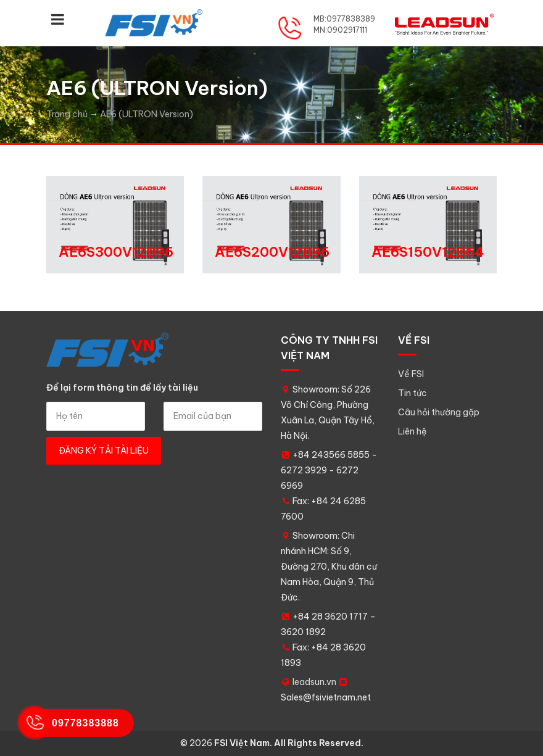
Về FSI (411, 374)
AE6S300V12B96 (116, 252)
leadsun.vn (314, 682)
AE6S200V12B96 (272, 252)
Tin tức (412, 393)
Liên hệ (412, 431)
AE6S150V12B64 (428, 252)
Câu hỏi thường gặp (439, 412)
